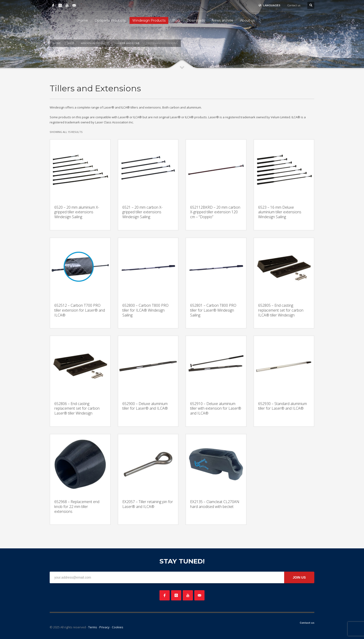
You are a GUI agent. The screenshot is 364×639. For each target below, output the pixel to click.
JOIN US (299, 577)
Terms (93, 627)
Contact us (294, 5)
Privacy (104, 627)
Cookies (118, 627)
